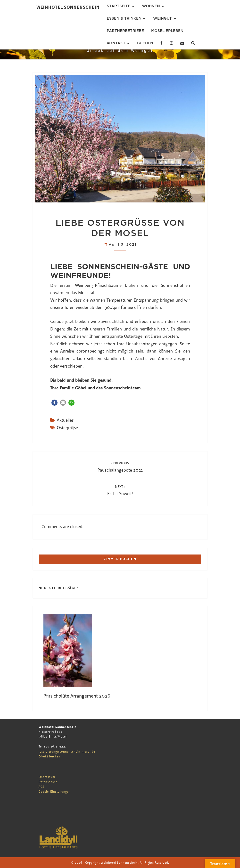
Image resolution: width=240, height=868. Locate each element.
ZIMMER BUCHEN (120, 559)
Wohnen (151, 6)
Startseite (119, 6)
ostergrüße (67, 428)
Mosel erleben (167, 31)
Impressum (47, 777)
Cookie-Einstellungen (55, 792)
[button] (54, 403)
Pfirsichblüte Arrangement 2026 (77, 696)
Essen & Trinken (124, 18)
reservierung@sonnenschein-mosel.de (67, 752)
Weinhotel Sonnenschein (68, 7)
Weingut (162, 18)
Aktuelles (65, 420)
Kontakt (116, 43)
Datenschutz (48, 782)
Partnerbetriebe (125, 31)
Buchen (145, 43)
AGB (42, 787)
